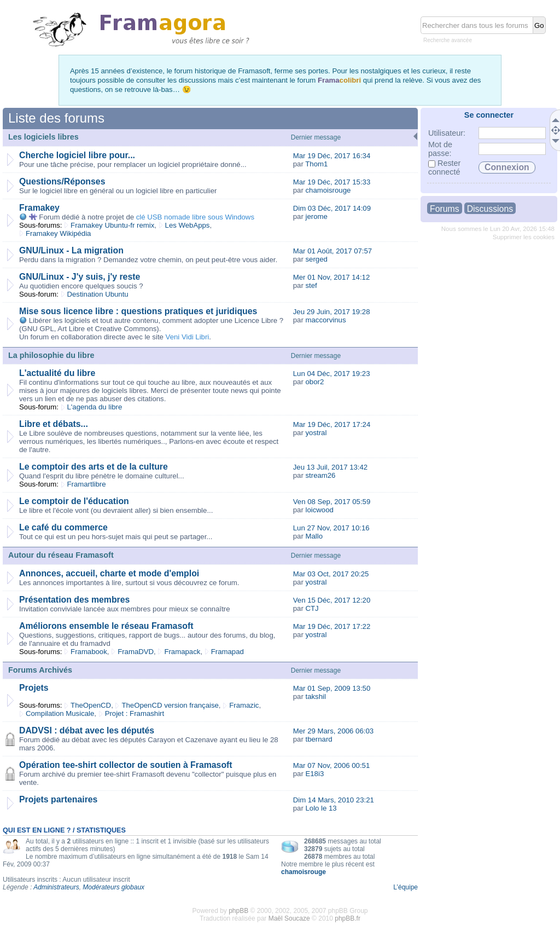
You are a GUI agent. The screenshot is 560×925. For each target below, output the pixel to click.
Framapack (182, 652)
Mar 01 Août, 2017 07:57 (332, 251)
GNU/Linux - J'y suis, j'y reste (80, 277)
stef (311, 285)
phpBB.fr (348, 918)
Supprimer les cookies (524, 237)
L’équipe (406, 887)
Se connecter (489, 115)
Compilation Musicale (60, 713)
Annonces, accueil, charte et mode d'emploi (109, 573)
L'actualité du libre (57, 373)
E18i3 (314, 774)
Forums (445, 209)
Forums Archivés (40, 670)
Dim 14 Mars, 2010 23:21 (334, 800)
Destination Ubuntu (98, 294)
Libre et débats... (54, 424)
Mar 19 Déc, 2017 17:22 (332, 626)
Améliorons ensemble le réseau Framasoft (106, 626)
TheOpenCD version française (170, 705)
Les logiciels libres (43, 137)
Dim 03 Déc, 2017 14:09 (332, 208)
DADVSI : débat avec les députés (87, 730)
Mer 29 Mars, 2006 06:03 (333, 731)
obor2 (314, 382)
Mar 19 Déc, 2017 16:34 (332, 156)
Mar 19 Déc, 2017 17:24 (332, 424)
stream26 (320, 475)
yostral (316, 433)
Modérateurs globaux (113, 887)
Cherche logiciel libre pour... (77, 155)
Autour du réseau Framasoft (61, 555)
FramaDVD (136, 652)
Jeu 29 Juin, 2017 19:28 (332, 312)
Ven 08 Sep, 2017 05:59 (332, 502)
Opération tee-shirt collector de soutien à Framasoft (126, 765)
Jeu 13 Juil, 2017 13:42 (330, 467)
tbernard (319, 739)
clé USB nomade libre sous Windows (195, 217)
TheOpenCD (91, 705)
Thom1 (316, 164)
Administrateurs (56, 887)
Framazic (244, 705)
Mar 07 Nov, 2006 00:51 (332, 765)
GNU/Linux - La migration (71, 250)
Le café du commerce (63, 527)
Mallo (314, 536)
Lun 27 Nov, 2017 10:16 (331, 528)
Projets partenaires (58, 799)
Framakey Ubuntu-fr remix (112, 225)
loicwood (319, 510)
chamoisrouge (328, 190)
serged (316, 259)
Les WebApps (188, 225)
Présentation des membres (74, 600)
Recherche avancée (448, 40)
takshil (315, 696)
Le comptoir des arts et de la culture (94, 467)
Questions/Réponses (62, 181)
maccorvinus (325, 320)
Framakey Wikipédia (58, 233)
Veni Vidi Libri (188, 337)
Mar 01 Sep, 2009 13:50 (332, 688)
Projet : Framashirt (135, 713)
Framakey (39, 208)
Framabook (89, 652)
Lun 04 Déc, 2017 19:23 (332, 374)
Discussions (490, 209)
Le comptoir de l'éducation (74, 501)
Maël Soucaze (289, 918)
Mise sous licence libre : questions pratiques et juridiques (138, 311)
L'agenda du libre (95, 407)
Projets (34, 688)
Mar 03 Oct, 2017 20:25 (331, 574)
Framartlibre (87, 484)
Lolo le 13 (321, 808)
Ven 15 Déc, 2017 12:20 (332, 600)
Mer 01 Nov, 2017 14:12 (332, 277)
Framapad (227, 652)
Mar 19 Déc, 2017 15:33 (332, 182)
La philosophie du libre (51, 355)
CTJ (312, 608)
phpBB (238, 911)
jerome (316, 216)
